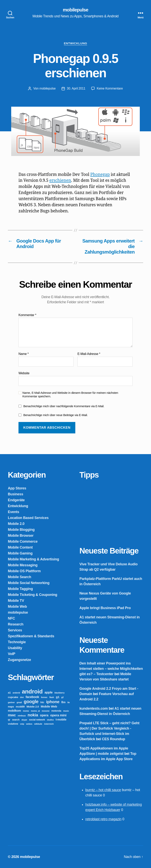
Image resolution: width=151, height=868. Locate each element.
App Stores (17, 488)
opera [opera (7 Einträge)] (44, 715)
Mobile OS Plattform (24, 571)
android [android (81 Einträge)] (32, 691)
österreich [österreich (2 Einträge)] (49, 724)
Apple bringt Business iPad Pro (105, 608)
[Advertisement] (109, 510)
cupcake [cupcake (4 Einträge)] (13, 697)
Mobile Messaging (23, 565)
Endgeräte (16, 500)
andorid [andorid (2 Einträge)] (16, 693)
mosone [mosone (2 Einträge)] (46, 711)
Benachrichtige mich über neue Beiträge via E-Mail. (56, 415)
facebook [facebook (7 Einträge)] (32, 697)
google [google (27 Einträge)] (31, 702)
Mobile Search (20, 577)
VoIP (12, 654)
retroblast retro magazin (103, 819)
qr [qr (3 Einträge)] (9, 720)
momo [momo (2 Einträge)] (26, 711)
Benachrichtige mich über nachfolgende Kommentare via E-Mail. (64, 406)
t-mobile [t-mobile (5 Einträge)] (61, 720)
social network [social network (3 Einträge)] (37, 720)
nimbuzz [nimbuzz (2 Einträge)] (22, 716)
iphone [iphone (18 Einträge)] (53, 702)
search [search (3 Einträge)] (16, 720)
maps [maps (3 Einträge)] (11, 707)
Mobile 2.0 (16, 524)
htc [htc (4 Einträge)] (42, 702)
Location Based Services (28, 518)
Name (24, 354)
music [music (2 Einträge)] (66, 711)
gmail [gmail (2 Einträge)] (19, 702)
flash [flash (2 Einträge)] (52, 697)
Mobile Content (20, 547)
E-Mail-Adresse (89, 354)
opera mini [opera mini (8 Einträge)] (58, 715)
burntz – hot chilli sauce (103, 790)
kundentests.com (94, 708)
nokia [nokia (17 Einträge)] (33, 715)
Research (16, 624)
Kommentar (27, 315)
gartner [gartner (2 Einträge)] (11, 702)
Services (15, 630)
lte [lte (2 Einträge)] (69, 702)
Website (24, 373)
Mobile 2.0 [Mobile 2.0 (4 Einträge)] (33, 707)
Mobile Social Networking (29, 583)
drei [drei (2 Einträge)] (22, 697)
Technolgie (17, 642)
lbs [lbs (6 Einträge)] (64, 702)
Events (13, 512)
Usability (15, 648)
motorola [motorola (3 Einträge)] (56, 711)
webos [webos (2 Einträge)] (29, 724)
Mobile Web (17, 607)
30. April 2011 (76, 88)
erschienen (60, 181)
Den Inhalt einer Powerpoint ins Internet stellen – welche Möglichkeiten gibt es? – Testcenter (111, 669)
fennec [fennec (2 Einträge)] (44, 697)
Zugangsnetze (19, 660)
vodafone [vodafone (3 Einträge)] (13, 724)
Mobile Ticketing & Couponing (33, 595)
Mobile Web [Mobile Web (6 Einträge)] (49, 706)
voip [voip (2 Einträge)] (22, 724)
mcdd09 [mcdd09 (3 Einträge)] (20, 707)
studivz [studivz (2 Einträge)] (50, 720)
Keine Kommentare (110, 88)
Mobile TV (16, 601)
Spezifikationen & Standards (31, 636)
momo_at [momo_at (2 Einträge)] (35, 711)
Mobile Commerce (23, 541)
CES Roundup (113, 739)
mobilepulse (75, 10)
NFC (11, 618)
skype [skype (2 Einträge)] (24, 720)
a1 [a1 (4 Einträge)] (9, 693)
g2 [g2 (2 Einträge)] (63, 697)
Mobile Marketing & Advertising (33, 559)
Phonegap (100, 175)
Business (16, 494)
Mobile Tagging (20, 589)
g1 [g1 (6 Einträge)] (58, 697)
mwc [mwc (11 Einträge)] (12, 715)
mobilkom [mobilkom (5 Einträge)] (14, 711)
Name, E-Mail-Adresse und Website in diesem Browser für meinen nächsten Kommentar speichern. (70, 395)
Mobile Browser (21, 536)
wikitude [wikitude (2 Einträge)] (38, 724)
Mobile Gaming (20, 553)
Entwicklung (76, 43)
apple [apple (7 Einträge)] (49, 692)
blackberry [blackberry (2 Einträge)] (59, 693)
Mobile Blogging (21, 530)
